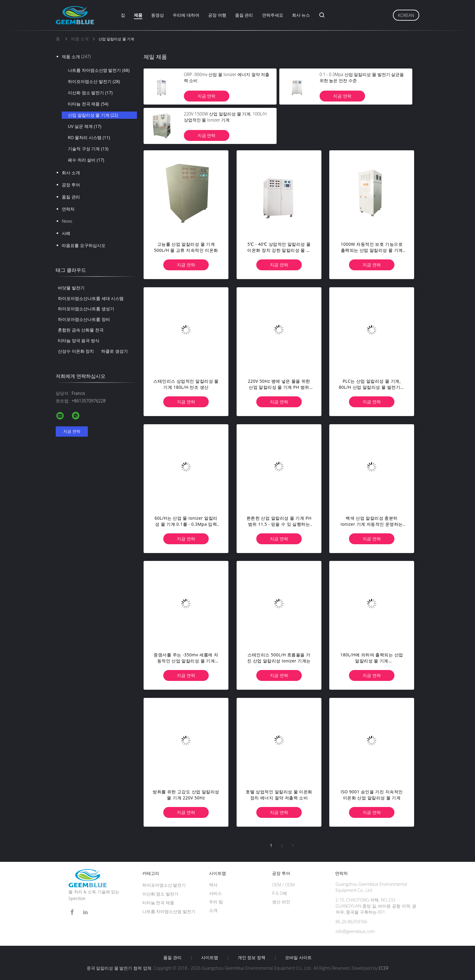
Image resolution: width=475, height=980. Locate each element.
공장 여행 (217, 15)
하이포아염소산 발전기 (94, 82)
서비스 (215, 893)
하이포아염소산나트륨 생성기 (86, 309)
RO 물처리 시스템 (89, 138)
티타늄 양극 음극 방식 (79, 340)
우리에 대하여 (186, 15)
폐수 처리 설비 (86, 160)
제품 (138, 15)
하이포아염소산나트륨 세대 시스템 (91, 298)
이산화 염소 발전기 (90, 93)
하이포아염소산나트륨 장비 (84, 319)
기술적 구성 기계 (88, 149)
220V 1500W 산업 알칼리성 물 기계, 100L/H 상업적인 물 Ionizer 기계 (225, 117)
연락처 (68, 209)
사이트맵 (210, 958)
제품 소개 (76, 57)
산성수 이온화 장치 (76, 351)
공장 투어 (71, 185)
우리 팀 (216, 902)
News (67, 221)
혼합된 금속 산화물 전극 (81, 330)
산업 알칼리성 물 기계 (93, 115)
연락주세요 (273, 15)
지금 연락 (207, 96)
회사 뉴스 (301, 15)
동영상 (158, 15)
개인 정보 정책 (252, 958)
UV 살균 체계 (85, 126)
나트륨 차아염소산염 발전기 (99, 70)
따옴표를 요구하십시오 (84, 245)
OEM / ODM (283, 885)
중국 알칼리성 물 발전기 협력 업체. (120, 968)
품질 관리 (244, 15)
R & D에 (279, 893)
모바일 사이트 (298, 958)
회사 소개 (71, 173)
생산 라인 (281, 902)
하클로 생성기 (115, 351)
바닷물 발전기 (71, 288)
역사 (213, 885)
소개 (213, 910)
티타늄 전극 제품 (88, 104)
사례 (66, 233)
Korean (406, 15)
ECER (384, 968)
